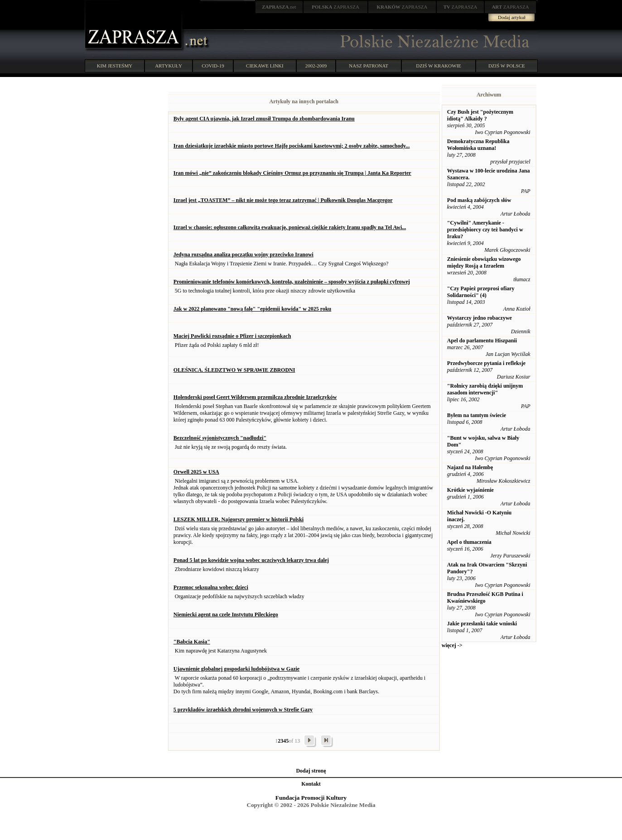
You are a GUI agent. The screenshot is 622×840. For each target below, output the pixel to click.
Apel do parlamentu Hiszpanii (482, 341)
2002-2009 (316, 66)
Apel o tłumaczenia (469, 542)
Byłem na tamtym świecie (477, 415)
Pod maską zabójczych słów (479, 200)
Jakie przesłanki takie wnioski (482, 624)
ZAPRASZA (335, 7)
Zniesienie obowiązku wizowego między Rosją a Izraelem (484, 262)
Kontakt (311, 784)
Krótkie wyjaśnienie (470, 490)
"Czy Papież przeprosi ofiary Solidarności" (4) (481, 292)
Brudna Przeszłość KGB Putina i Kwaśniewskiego (485, 598)
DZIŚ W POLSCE (507, 66)
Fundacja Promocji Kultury (311, 798)
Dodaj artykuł (512, 17)
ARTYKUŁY (169, 66)
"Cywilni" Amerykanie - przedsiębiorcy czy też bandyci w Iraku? (485, 230)
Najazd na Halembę (470, 467)
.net (279, 7)
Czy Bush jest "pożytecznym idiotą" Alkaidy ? (480, 115)
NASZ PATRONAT (369, 66)
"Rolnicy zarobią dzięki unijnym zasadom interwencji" (485, 389)
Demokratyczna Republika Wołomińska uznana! (478, 145)
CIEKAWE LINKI (265, 66)
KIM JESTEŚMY (115, 66)
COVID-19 (213, 66)
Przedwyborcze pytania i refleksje (486, 363)
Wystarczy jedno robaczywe (480, 318)
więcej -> (452, 645)
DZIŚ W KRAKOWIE (439, 66)
